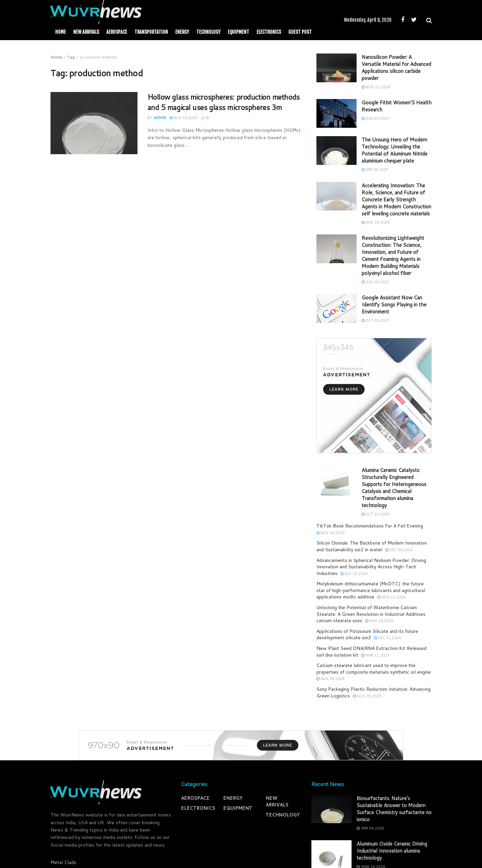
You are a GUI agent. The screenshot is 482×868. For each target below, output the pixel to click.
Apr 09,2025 (375, 170)
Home (61, 32)
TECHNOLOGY (208, 32)
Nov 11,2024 (392, 597)
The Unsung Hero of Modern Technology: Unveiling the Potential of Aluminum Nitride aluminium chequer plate (395, 150)
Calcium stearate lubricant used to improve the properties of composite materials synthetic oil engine (374, 669)
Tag (71, 57)
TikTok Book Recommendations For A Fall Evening (370, 526)
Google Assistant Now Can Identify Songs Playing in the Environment (394, 305)
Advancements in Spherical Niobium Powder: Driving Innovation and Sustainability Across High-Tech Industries (371, 567)
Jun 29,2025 (375, 282)
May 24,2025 (376, 222)
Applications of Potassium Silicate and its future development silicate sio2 (367, 635)
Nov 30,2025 (331, 533)
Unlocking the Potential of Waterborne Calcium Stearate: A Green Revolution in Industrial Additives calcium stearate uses (371, 614)
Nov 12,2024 (376, 87)
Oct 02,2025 (375, 320)
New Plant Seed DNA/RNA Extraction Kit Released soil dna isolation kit (371, 652)
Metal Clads (63, 862)
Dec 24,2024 (354, 574)
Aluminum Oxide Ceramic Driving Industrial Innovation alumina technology (392, 851)
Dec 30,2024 (399, 550)
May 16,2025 (379, 621)
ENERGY (182, 32)
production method (98, 57)
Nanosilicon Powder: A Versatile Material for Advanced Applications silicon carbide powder (396, 68)
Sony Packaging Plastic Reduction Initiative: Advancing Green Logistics (373, 692)
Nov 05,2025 (367, 696)
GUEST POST (300, 32)
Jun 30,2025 (375, 118)
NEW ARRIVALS (86, 32)
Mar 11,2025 (375, 655)
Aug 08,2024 (330, 679)
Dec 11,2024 (388, 638)
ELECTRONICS (269, 32)
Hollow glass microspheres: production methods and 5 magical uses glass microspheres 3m (224, 102)
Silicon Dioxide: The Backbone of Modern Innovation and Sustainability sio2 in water (372, 546)
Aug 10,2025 (184, 118)
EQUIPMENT (238, 32)
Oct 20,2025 (375, 514)
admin (160, 118)
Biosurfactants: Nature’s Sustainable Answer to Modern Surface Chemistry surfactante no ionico (394, 809)
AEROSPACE (117, 32)
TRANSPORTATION (151, 32)
